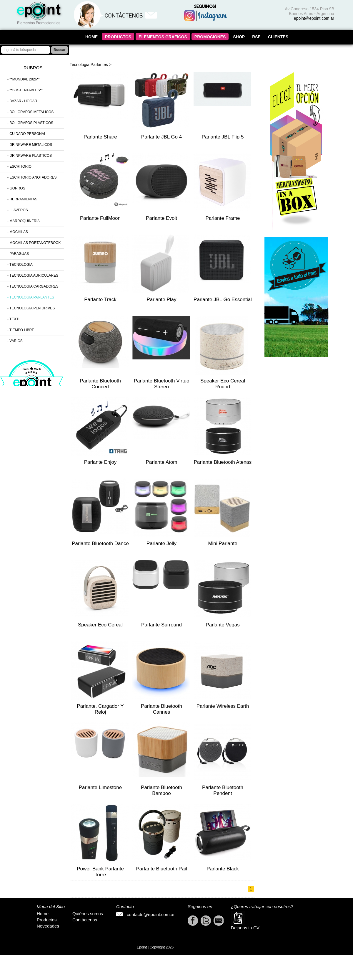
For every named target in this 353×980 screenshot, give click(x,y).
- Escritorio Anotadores (32, 177)
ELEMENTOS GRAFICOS (163, 37)
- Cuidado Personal (27, 134)
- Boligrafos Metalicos (30, 112)
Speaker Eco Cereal (100, 625)
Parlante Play (161, 300)
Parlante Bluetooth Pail (162, 869)
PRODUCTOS (118, 37)
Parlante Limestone (100, 787)
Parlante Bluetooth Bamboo (161, 790)
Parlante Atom (162, 462)
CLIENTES (278, 37)
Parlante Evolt (161, 218)
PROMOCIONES (210, 37)
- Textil (14, 319)
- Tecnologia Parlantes (31, 297)
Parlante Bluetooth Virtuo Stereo (162, 384)
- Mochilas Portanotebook (34, 243)
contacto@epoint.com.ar (145, 914)
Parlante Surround (161, 625)
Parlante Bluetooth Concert (100, 384)
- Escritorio (19, 166)
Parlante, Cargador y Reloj (100, 709)
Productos (47, 920)
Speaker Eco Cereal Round (223, 384)
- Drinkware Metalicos (30, 145)
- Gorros (16, 188)
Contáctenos (85, 920)
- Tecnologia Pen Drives (31, 308)
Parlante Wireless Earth (223, 706)
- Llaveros (18, 210)
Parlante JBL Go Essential (223, 300)
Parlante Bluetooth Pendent (223, 790)
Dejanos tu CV (245, 921)
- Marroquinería (24, 221)
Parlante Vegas (223, 625)
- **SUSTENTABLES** (25, 90)
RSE (256, 37)
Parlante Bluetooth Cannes (161, 709)
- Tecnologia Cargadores (33, 286)
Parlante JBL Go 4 (161, 137)
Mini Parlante (223, 543)
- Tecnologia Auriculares (33, 275)
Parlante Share (100, 137)
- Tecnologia (20, 265)
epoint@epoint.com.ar (314, 18)
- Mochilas (18, 232)
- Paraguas (18, 254)
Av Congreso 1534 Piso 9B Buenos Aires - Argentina (309, 11)
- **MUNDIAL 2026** (24, 79)
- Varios (15, 341)
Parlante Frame (223, 218)
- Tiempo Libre (21, 330)
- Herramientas (22, 199)
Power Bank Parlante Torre (100, 872)
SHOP (239, 37)
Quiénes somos (88, 914)
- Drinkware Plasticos (30, 156)
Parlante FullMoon (100, 218)
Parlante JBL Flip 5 (223, 137)
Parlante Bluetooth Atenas (223, 462)
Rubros (33, 68)
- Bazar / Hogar (22, 101)
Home (43, 914)
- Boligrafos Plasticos (30, 123)
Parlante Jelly (161, 543)
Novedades (48, 926)
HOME (91, 37)
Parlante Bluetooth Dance (100, 543)
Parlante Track (100, 300)
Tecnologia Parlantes (89, 65)
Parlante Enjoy (100, 462)
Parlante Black (223, 869)
